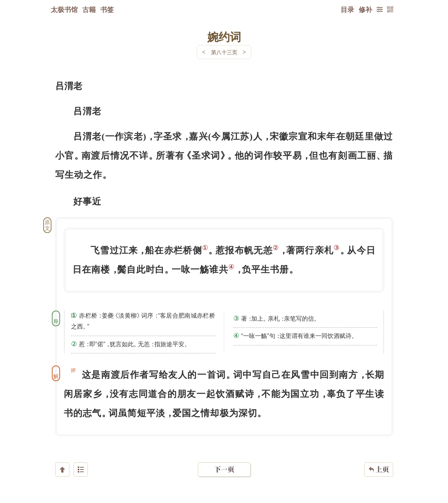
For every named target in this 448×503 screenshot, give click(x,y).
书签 (107, 9)
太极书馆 (64, 9)
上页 (379, 458)
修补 (365, 9)
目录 (347, 9)
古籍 (89, 9)
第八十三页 (224, 52)
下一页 (224, 458)
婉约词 (224, 36)
